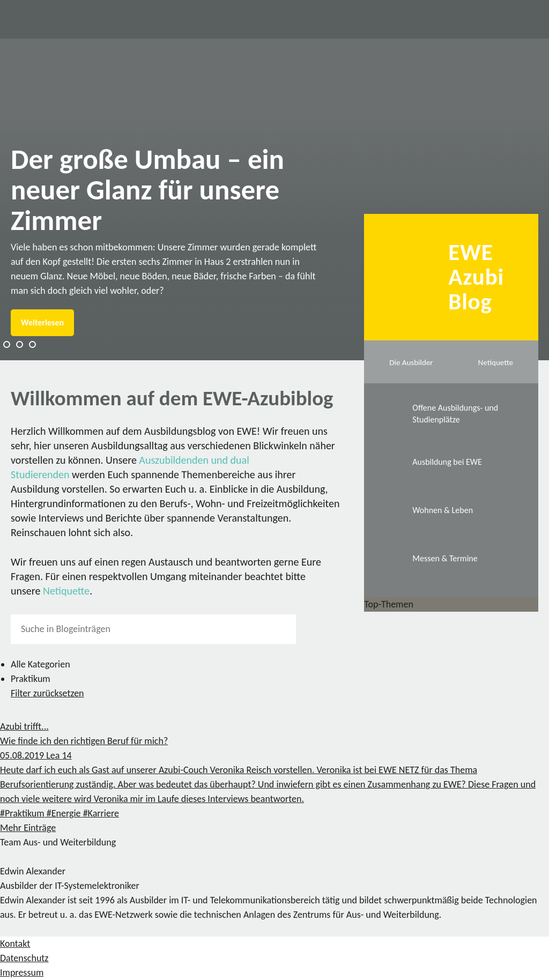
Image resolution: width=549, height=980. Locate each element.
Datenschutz (24, 958)
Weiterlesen (42, 322)
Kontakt (15, 944)
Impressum (22, 972)
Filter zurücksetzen (47, 693)
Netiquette (66, 591)
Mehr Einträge (28, 828)
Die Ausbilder (411, 362)
